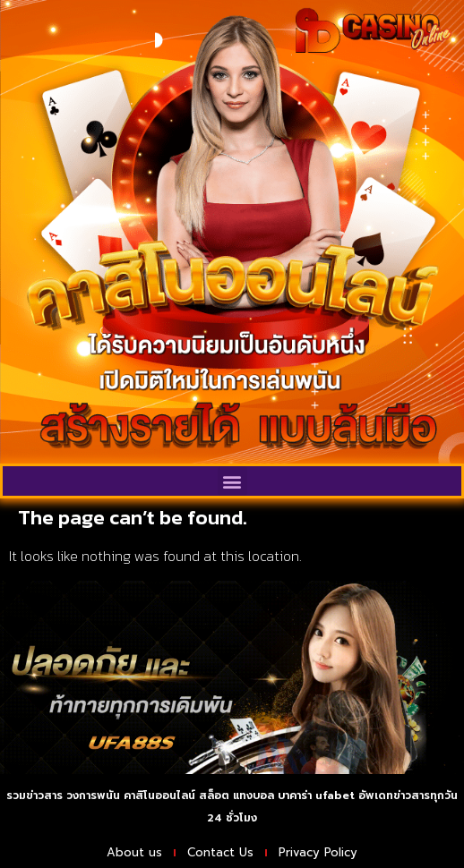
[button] (232, 481)
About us (134, 852)
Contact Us (220, 852)
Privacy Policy (318, 852)
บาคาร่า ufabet (316, 796)
